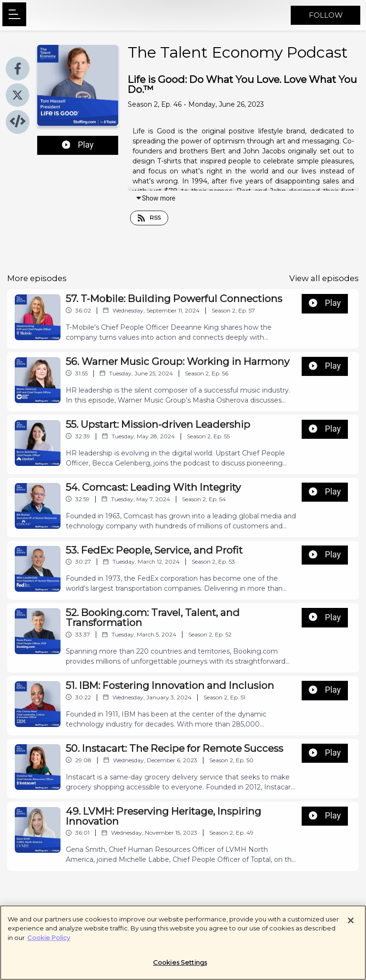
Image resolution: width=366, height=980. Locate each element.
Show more (155, 198)
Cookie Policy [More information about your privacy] (49, 942)
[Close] (351, 925)
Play (78, 145)
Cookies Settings (180, 967)
